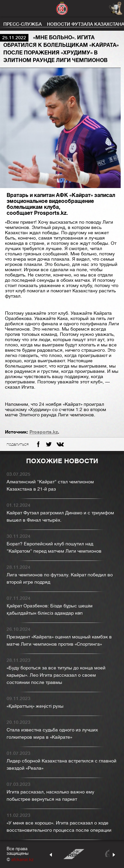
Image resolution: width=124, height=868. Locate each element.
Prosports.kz (44, 432)
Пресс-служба (22, 24)
